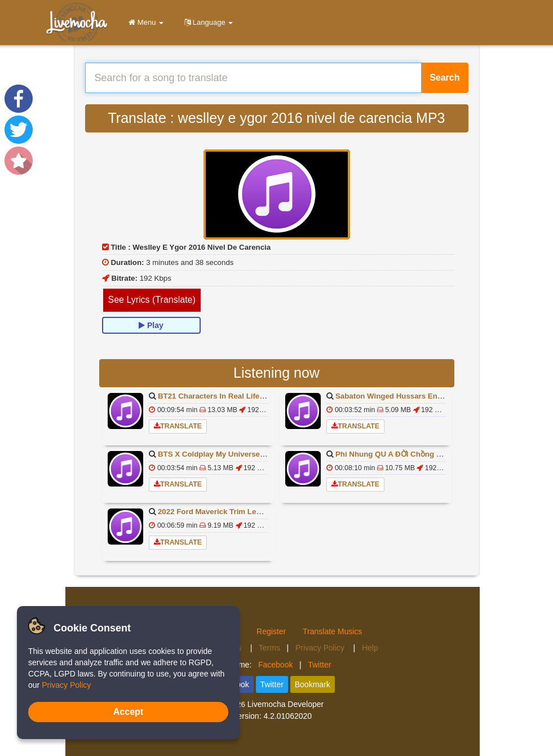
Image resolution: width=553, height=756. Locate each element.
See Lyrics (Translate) (152, 300)
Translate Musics (332, 631)
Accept (128, 712)
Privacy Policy (321, 648)
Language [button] (207, 22)
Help (370, 648)
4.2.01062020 (287, 716)
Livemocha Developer (286, 704)
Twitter (319, 665)
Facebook (275, 665)
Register (271, 631)
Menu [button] (144, 22)
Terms (269, 648)
